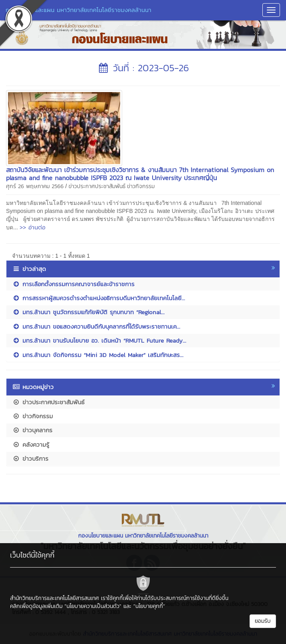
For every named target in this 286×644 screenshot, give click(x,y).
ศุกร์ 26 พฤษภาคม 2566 (35, 186)
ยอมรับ (263, 621)
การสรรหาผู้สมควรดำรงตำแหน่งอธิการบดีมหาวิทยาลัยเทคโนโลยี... (99, 298)
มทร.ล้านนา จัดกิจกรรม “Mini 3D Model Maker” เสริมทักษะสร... (98, 355)
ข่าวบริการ (30, 458)
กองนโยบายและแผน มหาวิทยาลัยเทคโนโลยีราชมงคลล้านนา (79, 10)
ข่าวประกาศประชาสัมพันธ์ (97, 186)
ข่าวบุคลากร (32, 430)
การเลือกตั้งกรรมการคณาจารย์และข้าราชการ (74, 284)
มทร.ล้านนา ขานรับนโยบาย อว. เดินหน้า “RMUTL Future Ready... (99, 340)
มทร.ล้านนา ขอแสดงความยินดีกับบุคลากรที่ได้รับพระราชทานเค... (96, 326)
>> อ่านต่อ (32, 227)
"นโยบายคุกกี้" (149, 606)
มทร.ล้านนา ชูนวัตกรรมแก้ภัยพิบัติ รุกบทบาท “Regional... (89, 312)
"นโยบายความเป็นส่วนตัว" (93, 606)
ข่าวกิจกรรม (141, 186)
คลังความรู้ (31, 444)
